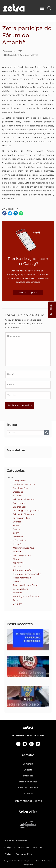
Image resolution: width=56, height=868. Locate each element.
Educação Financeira (24, 499)
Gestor (17, 529)
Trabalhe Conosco (28, 782)
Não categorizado (22, 555)
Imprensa (18, 537)
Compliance (19, 481)
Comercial (28, 764)
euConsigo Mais (21, 518)
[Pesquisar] (47, 433)
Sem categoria (21, 589)
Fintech (17, 525)
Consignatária (20, 488)
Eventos (19, 55)
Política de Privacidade (15, 841)
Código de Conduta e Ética (18, 854)
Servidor (17, 593)
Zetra (16, 600)
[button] (42, 8)
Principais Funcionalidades (27, 574)
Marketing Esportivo (24, 548)
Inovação (18, 544)
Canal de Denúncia (28, 788)
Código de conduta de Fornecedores (24, 847)
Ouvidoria (28, 794)
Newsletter (19, 563)
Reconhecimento (22, 578)
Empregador (20, 507)
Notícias (17, 567)
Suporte (28, 770)
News (16, 559)
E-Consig (18, 496)
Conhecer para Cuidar (24, 484)
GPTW (16, 533)
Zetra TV (17, 604)
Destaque (9, 55)
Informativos (31, 55)
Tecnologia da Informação (27, 596)
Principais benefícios (24, 570)
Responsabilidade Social (26, 585)
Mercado (18, 552)
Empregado (19, 503)
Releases (17, 581)
